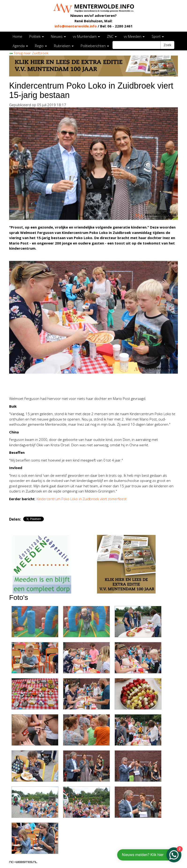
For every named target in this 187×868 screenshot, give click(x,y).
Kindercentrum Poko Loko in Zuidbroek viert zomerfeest (82, 499)
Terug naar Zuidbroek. (29, 53)
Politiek (37, 36)
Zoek (167, 45)
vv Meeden (134, 36)
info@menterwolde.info (76, 26)
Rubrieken (64, 46)
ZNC (112, 36)
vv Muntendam (86, 36)
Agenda (20, 46)
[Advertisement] (64, 385)
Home (17, 36)
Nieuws (58, 36)
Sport (158, 36)
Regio (41, 46)
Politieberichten (95, 46)
